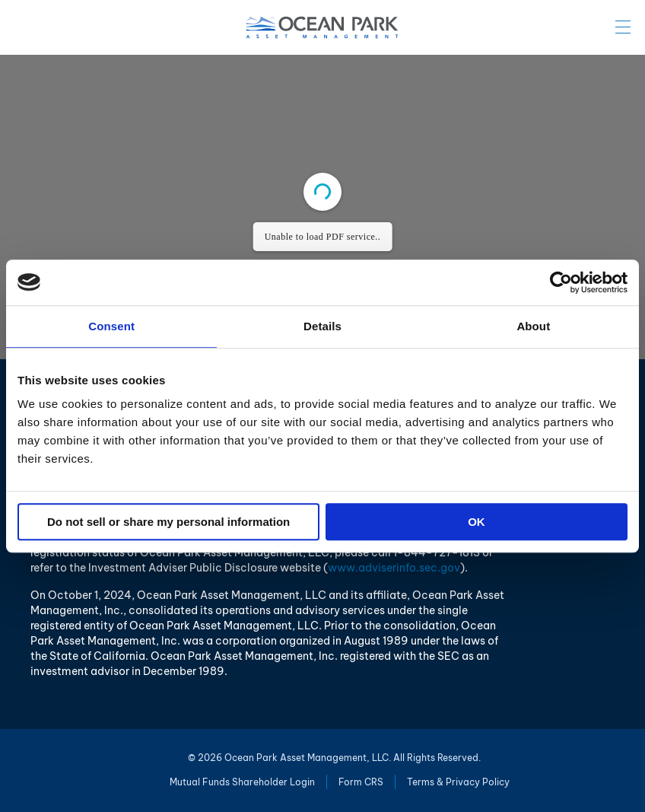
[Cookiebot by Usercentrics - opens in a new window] (561, 282)
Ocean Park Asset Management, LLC (322, 27)
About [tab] (533, 326)
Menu (623, 27)
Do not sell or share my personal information (168, 522)
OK (477, 522)
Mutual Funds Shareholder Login (242, 782)
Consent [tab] (111, 326)
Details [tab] (322, 326)
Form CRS (361, 782)
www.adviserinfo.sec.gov (394, 568)
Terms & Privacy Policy (458, 782)
